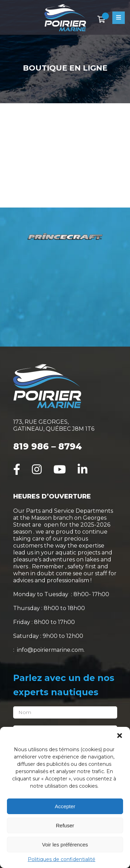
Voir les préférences (65, 845)
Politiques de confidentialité (62, 859)
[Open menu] (119, 18)
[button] (120, 736)
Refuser (65, 825)
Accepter (65, 806)
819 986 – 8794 (47, 446)
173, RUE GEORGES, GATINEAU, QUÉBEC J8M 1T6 (54, 425)
